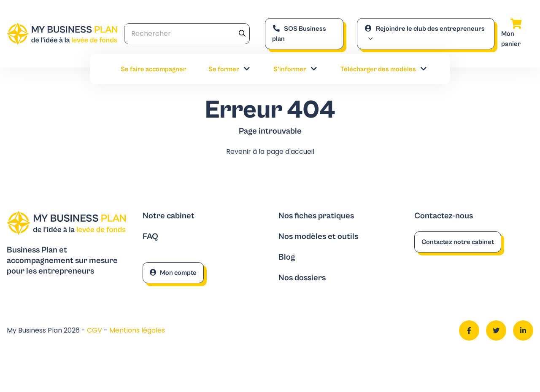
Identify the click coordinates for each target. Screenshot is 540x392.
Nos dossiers (302, 278)
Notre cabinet (169, 216)
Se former (230, 69)
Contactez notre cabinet (458, 242)
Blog (287, 257)
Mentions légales (137, 330)
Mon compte (173, 273)
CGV (95, 330)
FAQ (150, 237)
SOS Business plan (299, 34)
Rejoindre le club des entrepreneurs (424, 29)
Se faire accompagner (153, 69)
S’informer (296, 69)
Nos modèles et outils (318, 237)
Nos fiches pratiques (316, 216)
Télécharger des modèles (384, 69)
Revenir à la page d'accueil (270, 152)
